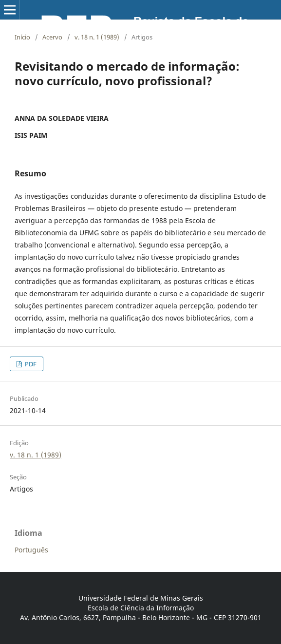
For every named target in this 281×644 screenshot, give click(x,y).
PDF (30, 364)
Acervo (52, 37)
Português (31, 550)
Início (22, 37)
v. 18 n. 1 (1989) (97, 37)
